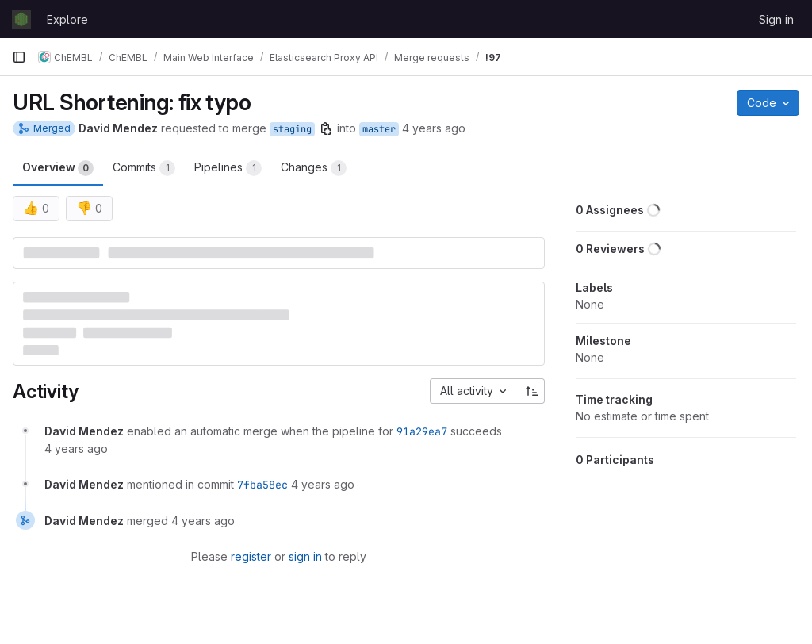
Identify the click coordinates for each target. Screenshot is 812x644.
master (379, 129)
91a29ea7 (422, 431)
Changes (314, 168)
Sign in (776, 19)
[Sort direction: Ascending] (532, 391)
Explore (67, 19)
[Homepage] (21, 19)
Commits (144, 168)
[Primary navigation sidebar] (19, 57)
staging (292, 129)
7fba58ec (262, 485)
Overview (58, 168)
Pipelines (228, 168)
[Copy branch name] (326, 128)
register (251, 556)
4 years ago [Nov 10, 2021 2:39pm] (434, 128)
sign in (305, 556)
